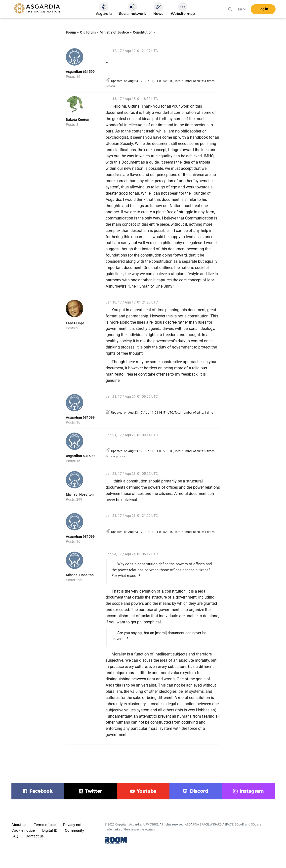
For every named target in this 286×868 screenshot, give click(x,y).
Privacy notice (75, 825)
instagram (252, 791)
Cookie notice (23, 830)
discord (199, 791)
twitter (94, 791)
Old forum (88, 32)
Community (74, 830)
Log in (263, 10)
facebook (41, 791)
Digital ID (50, 830)
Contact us (35, 836)
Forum (71, 32)
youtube (146, 791)
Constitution (143, 32)
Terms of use (45, 825)
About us (19, 825)
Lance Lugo (75, 323)
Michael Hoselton (80, 494)
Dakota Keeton (78, 120)
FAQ (15, 836)
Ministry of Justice (114, 32)
